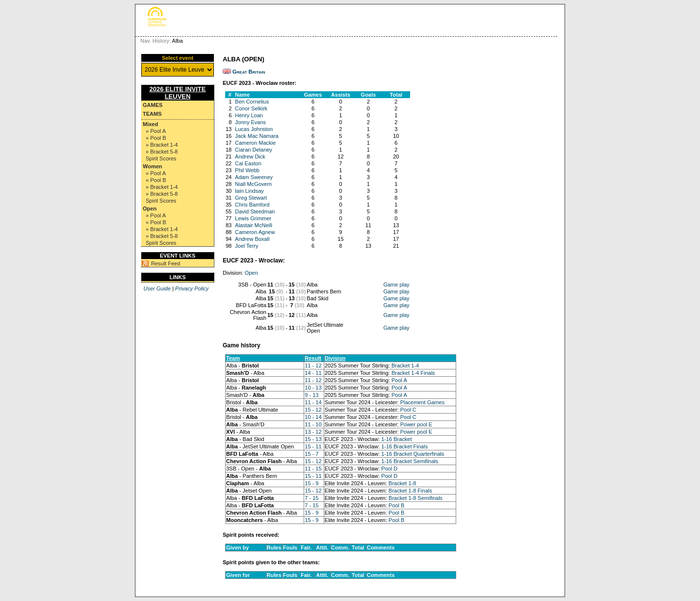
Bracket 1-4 (405, 366)
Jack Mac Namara (257, 136)
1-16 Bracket (396, 439)
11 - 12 (313, 366)
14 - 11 (313, 373)
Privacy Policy (192, 288)
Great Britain (249, 72)
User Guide (157, 288)
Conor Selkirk (251, 108)
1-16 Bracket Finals (404, 446)
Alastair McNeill (254, 225)
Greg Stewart (251, 198)
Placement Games (422, 402)
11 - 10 (313, 424)
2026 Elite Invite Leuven (178, 93)
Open (150, 209)
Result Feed (166, 263)
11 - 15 (313, 469)
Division (335, 358)
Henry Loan (249, 115)
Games (153, 105)
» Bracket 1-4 (162, 145)
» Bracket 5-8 (162, 152)
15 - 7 (311, 454)
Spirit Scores (161, 158)
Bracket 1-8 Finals (410, 491)
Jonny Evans (250, 122)
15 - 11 (313, 446)
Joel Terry (246, 246)
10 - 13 (313, 388)
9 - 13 (311, 395)
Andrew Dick (250, 157)
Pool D (389, 469)
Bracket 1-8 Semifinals (415, 498)
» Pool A (156, 131)
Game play (396, 285)
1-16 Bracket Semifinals (410, 461)
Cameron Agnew (255, 232)
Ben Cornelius (252, 102)
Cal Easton (248, 163)
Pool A (399, 380)
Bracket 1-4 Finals (413, 373)
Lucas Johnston (254, 129)
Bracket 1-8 (402, 483)
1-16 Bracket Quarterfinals (413, 454)
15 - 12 (313, 410)
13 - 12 (313, 432)
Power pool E (416, 424)
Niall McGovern (253, 184)
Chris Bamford (252, 205)
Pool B (396, 505)
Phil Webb (247, 170)
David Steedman (255, 211)
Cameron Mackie (255, 143)
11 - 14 (313, 402)
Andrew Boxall (252, 239)
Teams (152, 114)
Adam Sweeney (254, 177)
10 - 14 (313, 417)
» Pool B (156, 138)
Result (313, 358)
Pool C (408, 410)
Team (233, 358)
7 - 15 (311, 498)
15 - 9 (311, 483)
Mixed (150, 124)
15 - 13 (313, 439)
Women (153, 166)
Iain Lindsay (249, 191)
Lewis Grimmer (253, 218)
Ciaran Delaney (254, 150)
